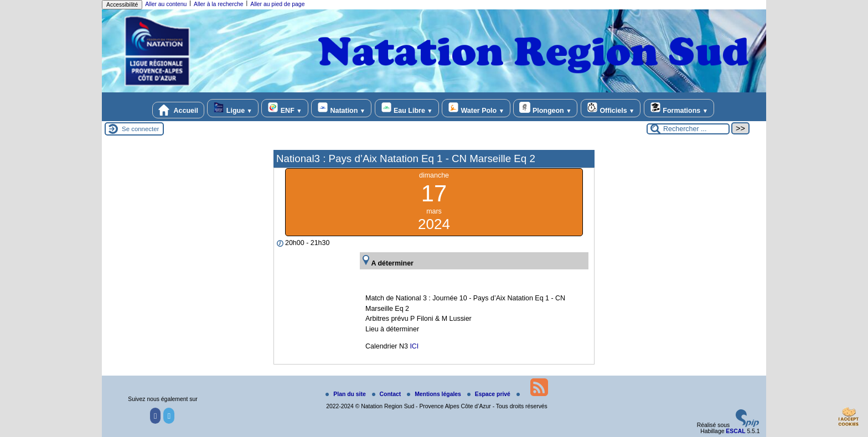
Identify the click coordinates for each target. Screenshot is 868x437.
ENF (285, 108)
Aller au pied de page (277, 4)
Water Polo (476, 108)
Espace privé (490, 394)
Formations (679, 108)
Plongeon (545, 108)
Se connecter (140, 129)
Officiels (611, 108)
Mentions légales (435, 394)
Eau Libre (407, 108)
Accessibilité (122, 5)
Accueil (178, 110)
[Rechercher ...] (688, 129)
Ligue (232, 108)
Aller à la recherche (219, 4)
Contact (387, 394)
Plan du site (346, 394)
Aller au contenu (166, 4)
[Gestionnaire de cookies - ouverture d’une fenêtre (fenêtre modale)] (849, 418)
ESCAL (735, 431)
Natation (341, 108)
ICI (414, 346)
